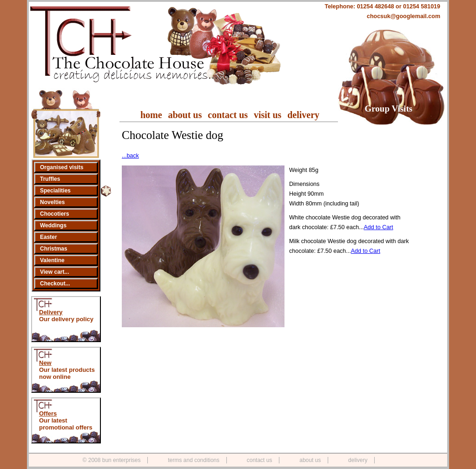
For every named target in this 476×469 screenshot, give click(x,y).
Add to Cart (379, 227)
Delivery (51, 312)
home (151, 115)
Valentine (52, 260)
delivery (303, 115)
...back (130, 156)
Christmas (54, 249)
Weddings (53, 225)
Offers (48, 413)
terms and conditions (194, 460)
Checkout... (55, 284)
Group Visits (389, 109)
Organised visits (62, 167)
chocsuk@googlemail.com (403, 16)
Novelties (52, 202)
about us (185, 115)
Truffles (50, 179)
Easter (49, 237)
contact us (228, 115)
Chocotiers (55, 214)
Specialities (55, 191)
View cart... (54, 272)
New (45, 363)
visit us (268, 115)
